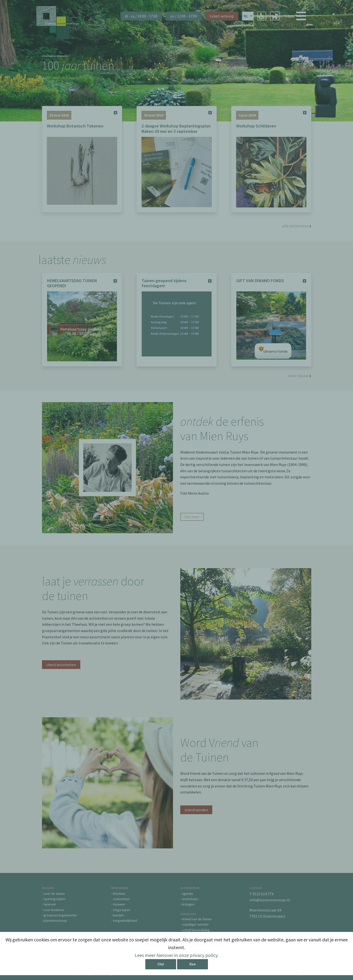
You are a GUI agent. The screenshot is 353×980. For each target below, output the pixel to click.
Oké (161, 964)
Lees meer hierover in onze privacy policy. (176, 955)
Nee (193, 964)
